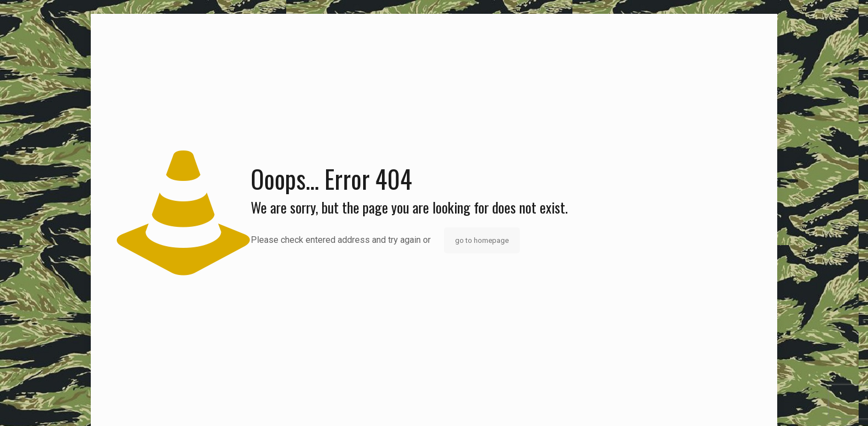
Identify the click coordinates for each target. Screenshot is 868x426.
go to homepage (482, 240)
